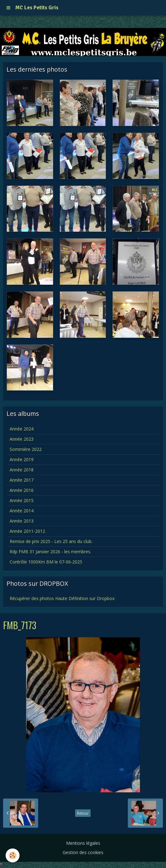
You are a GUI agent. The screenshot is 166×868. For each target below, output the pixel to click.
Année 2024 (22, 429)
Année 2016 (22, 490)
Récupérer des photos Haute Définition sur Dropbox (62, 598)
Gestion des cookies (83, 852)
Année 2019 (22, 459)
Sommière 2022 (26, 449)
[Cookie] (13, 855)
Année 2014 (22, 511)
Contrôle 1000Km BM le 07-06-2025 (46, 562)
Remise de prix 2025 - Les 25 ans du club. (51, 541)
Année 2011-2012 (27, 531)
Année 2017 (22, 480)
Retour (83, 813)
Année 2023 (22, 439)
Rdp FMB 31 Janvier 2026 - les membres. (50, 552)
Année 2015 (22, 500)
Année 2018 (22, 470)
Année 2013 (22, 521)
